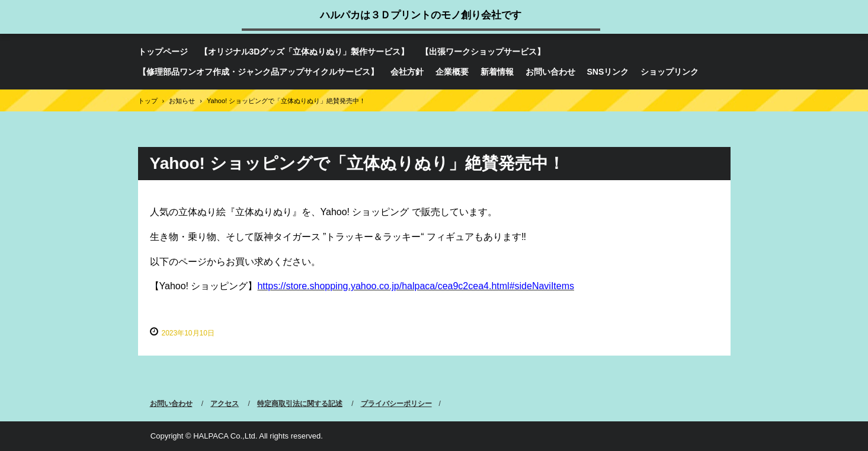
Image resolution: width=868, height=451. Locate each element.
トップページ (163, 52)
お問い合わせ (550, 72)
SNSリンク (608, 72)
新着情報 (497, 72)
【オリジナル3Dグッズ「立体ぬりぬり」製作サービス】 (305, 52)
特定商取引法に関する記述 (300, 404)
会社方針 (407, 72)
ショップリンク (670, 72)
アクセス (225, 404)
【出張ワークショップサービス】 (483, 52)
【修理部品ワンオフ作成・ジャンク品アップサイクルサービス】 (258, 72)
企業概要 (452, 72)
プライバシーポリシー (396, 404)
